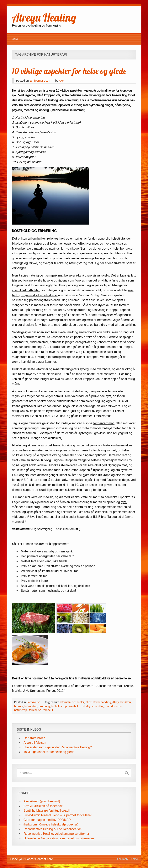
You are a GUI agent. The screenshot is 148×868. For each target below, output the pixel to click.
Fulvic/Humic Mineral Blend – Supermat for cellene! (58, 815)
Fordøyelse (33, 702)
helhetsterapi (59, 706)
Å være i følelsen (35, 743)
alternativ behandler (72, 702)
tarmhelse (35, 710)
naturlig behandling (93, 706)
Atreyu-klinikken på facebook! (44, 806)
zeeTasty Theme (127, 859)
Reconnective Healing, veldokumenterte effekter (56, 834)
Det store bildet (34, 738)
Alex (61, 81)
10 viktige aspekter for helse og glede (69, 71)
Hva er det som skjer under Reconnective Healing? (58, 747)
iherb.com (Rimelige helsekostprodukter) (51, 824)
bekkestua (31, 706)
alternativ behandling (98, 702)
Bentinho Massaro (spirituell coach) (47, 811)
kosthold (74, 706)
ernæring (44, 706)
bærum (19, 706)
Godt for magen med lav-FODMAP (47, 820)
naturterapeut (114, 706)
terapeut (48, 710)
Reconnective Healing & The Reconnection (53, 829)
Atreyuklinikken (122, 702)
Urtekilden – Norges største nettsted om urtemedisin (59, 838)
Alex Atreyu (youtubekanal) (42, 801)
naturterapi (21, 710)
